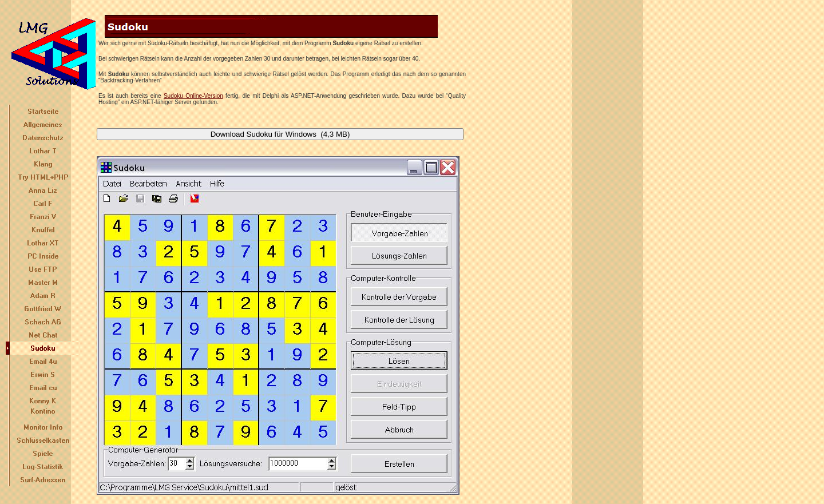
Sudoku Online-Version (193, 96)
